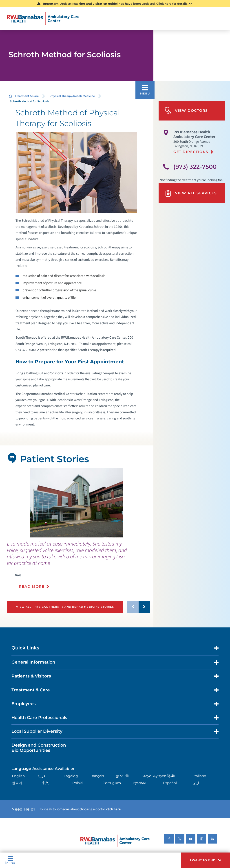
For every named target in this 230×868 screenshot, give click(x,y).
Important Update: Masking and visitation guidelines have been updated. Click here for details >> (118, 4)
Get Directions (191, 152)
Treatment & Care (27, 96)
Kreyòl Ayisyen (154, 776)
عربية (42, 776)
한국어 (17, 783)
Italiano (200, 776)
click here (113, 809)
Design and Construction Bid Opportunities (39, 748)
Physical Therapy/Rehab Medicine (72, 96)
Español (170, 783)
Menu (10, 860)
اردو (196, 783)
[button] (206, 860)
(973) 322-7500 (195, 167)
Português (112, 783)
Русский (139, 783)
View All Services (191, 193)
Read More (32, 586)
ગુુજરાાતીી (122, 776)
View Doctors (186, 111)
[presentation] (79, 567)
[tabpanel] (77, 503)
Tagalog (71, 776)
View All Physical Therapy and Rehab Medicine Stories (65, 607)
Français (97, 776)
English (18, 776)
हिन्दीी (171, 776)
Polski (77, 783)
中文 (45, 783)
